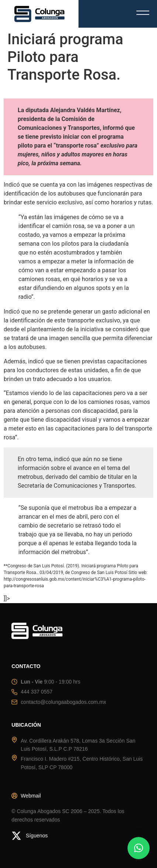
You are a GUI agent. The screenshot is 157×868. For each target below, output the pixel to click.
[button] (139, 848)
